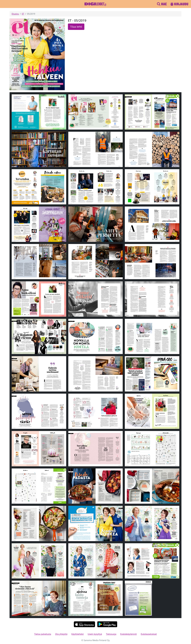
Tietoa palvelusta (43, 634)
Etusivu (15, 14)
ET (23, 14)
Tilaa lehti (76, 27)
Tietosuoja (111, 634)
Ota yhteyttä (61, 634)
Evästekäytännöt (129, 634)
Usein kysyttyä (95, 634)
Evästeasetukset (149, 634)
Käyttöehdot (77, 634)
